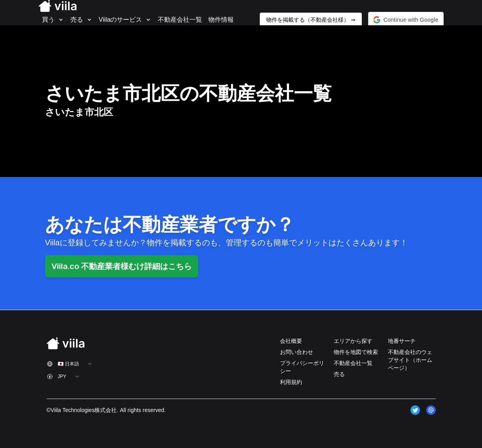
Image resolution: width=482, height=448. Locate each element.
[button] (406, 20)
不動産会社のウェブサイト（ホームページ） (410, 360)
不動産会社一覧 (353, 363)
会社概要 (291, 341)
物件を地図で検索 (356, 352)
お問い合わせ (297, 352)
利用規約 (291, 382)
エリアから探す (353, 341)
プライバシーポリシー (302, 367)
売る (339, 374)
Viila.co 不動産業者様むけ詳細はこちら (122, 266)
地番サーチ (402, 341)
